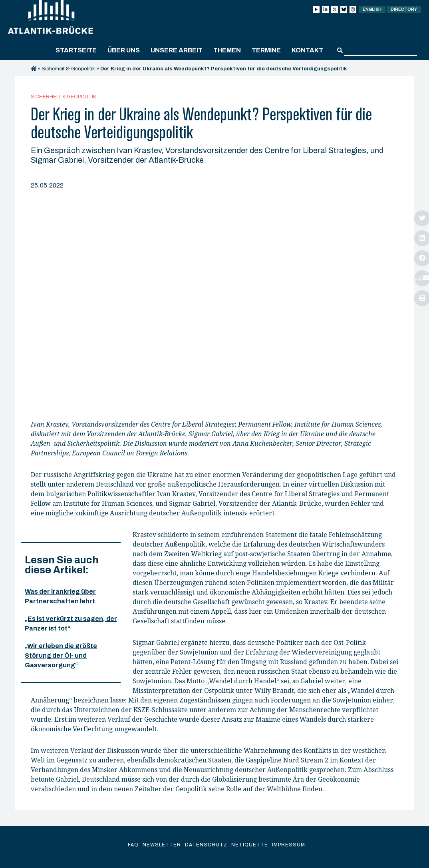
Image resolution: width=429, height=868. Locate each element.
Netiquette (250, 845)
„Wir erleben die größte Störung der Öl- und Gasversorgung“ (61, 655)
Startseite (76, 50)
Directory (404, 9)
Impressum (289, 845)
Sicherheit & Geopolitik (68, 69)
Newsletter (162, 845)
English (372, 9)
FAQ (133, 845)
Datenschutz (206, 845)
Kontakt (307, 50)
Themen (227, 50)
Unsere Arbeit (177, 50)
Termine (266, 50)
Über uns (124, 50)
